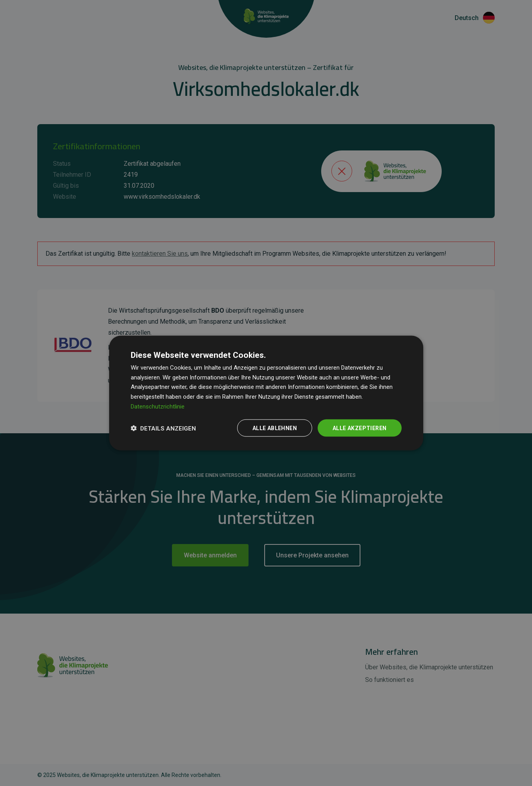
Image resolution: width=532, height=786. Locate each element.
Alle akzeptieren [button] (359, 428)
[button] (163, 428)
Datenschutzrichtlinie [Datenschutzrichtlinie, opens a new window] (158, 406)
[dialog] (266, 393)
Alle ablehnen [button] (275, 428)
